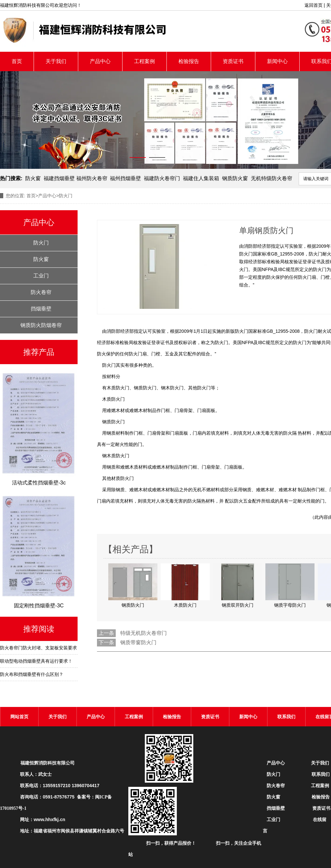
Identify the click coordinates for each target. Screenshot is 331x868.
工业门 (41, 276)
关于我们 (56, 61)
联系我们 (286, 717)
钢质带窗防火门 (138, 642)
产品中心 (100, 61)
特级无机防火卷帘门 (144, 633)
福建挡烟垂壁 (59, 178)
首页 (17, 61)
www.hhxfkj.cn (49, 819)
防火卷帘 (41, 292)
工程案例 (144, 61)
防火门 (41, 243)
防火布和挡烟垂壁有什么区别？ (32, 674)
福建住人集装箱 (201, 178)
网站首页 (19, 717)
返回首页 (314, 5)
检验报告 (189, 61)
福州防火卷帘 (92, 178)
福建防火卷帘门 (162, 178)
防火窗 (33, 178)
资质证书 (233, 61)
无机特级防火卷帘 (272, 178)
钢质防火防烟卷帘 (41, 325)
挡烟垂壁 (41, 309)
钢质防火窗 (235, 178)
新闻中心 (277, 61)
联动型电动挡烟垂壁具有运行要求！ (36, 661)
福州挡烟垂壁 (125, 178)
